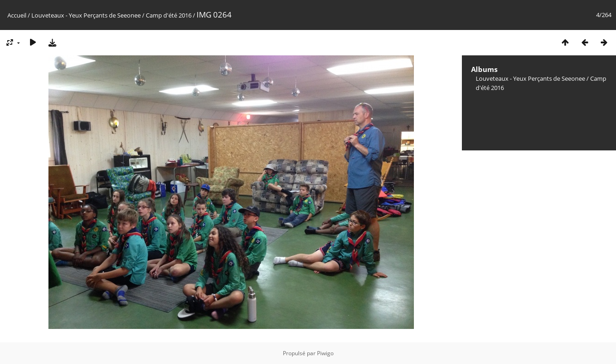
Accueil (17, 15)
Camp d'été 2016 (169, 15)
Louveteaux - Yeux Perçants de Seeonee (86, 15)
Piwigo (325, 353)
